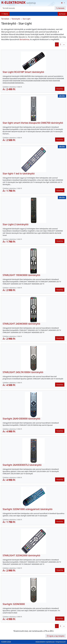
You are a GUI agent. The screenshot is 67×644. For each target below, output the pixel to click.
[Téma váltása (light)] (63, 3)
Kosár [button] (62, 14)
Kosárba (60, 89)
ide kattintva (24, 39)
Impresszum (61, 642)
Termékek (5, 19)
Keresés (60, 8)
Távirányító (16, 19)
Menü (5, 14)
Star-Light (27, 19)
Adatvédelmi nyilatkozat (45, 642)
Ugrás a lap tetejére (56, 636)
